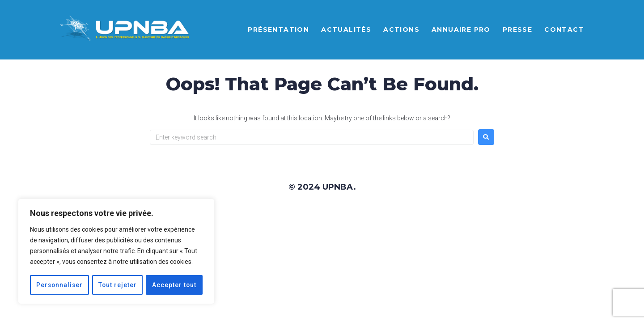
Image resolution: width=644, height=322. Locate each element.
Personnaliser (60, 285)
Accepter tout (174, 285)
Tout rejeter (118, 285)
